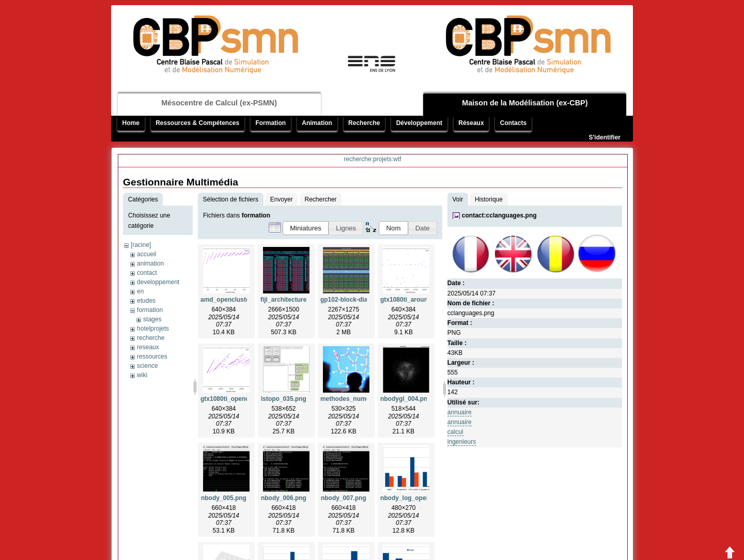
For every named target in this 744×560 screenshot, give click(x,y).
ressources (152, 356)
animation (150, 263)
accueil (146, 254)
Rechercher (321, 199)
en (140, 291)
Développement (419, 123)
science (148, 366)
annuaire (460, 412)
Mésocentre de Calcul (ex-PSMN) (219, 103)
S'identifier (605, 137)
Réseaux (471, 123)
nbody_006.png (284, 498)
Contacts (513, 123)
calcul (455, 432)
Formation (270, 123)
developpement (158, 282)
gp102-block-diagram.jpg (357, 300)
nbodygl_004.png (406, 399)
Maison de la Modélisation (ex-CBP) (525, 103)
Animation (317, 123)
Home (131, 123)
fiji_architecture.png (290, 300)
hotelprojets (153, 329)
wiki (142, 375)
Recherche (364, 123)
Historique (489, 199)
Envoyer (282, 199)
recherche (151, 338)
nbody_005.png (224, 498)
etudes (146, 301)
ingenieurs (462, 442)
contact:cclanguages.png (499, 215)
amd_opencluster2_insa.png (242, 300)
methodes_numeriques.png (361, 399)
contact (147, 273)
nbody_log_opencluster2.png (423, 498)
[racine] (141, 245)
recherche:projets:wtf (372, 159)
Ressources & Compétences (197, 123)
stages (152, 319)
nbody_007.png (344, 498)
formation (150, 310)
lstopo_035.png (284, 399)
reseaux (148, 347)
